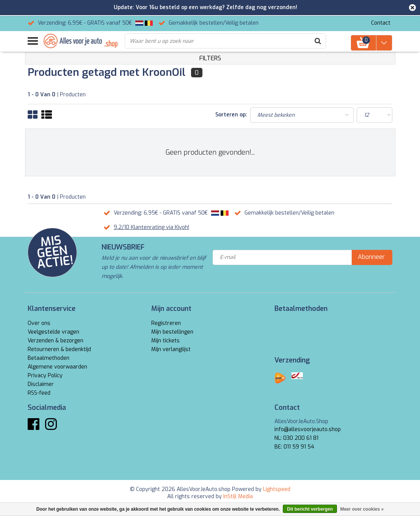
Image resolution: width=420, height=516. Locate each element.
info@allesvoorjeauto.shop (308, 429)
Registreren (166, 323)
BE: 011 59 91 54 (294, 447)
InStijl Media (238, 496)
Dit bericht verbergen (310, 509)
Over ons (39, 323)
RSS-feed (39, 393)
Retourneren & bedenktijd (59, 349)
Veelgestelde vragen (53, 332)
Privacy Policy (45, 376)
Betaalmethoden (49, 358)
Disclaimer (41, 384)
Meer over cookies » (362, 509)
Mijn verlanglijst (171, 349)
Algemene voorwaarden (57, 367)
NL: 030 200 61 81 (296, 438)
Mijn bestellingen (172, 332)
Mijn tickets (165, 341)
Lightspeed (277, 489)
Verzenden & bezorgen (56, 341)
